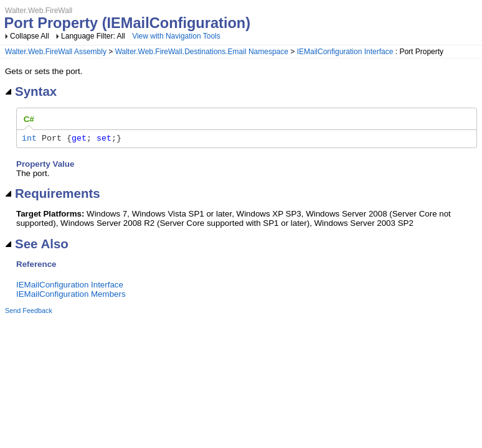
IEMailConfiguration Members (71, 296)
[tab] (29, 119)
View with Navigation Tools (176, 36)
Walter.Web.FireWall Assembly (56, 52)
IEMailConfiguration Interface (345, 52)
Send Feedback (29, 312)
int (29, 139)
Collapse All (30, 36)
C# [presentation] (29, 119)
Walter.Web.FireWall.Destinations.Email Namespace (202, 52)
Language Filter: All (94, 36)
